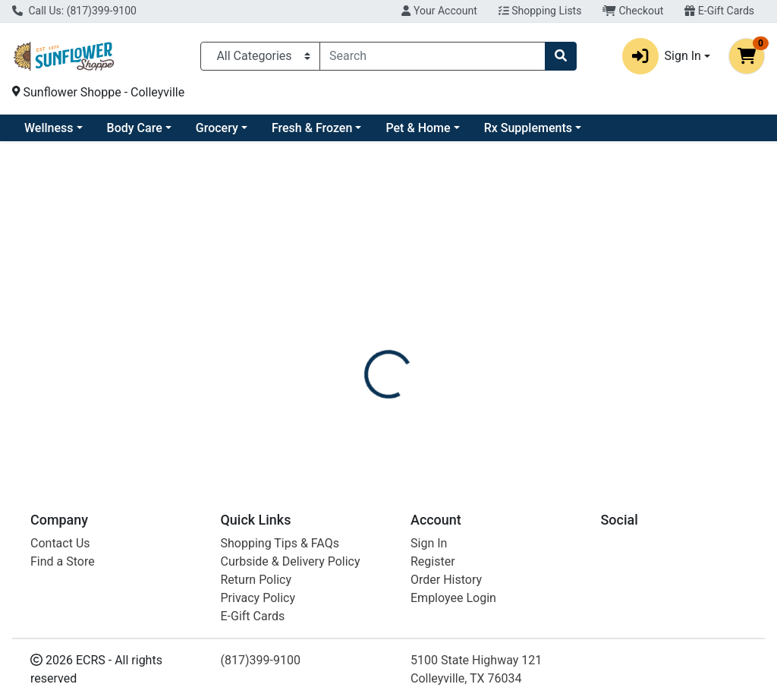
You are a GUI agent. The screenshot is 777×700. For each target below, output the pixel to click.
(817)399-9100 (261, 660)
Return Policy (256, 580)
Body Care (258, 128)
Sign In (429, 543)
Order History (446, 580)
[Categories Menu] (260, 56)
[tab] (365, 336)
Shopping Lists (540, 11)
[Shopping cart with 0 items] (747, 56)
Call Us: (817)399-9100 (74, 11)
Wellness (172, 128)
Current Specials (69, 128)
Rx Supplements (651, 128)
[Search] (433, 56)
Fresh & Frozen (435, 128)
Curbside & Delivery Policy (291, 561)
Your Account (439, 11)
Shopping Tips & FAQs (280, 543)
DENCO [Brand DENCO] (495, 393)
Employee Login (453, 598)
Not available (658, 254)
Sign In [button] (662, 56)
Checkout (633, 11)
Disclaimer (432, 336)
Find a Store (63, 561)
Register (433, 561)
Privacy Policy (258, 598)
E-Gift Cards (719, 11)
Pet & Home (541, 128)
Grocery (340, 128)
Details (365, 336)
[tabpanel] (551, 408)
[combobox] (433, 56)
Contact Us (60, 543)
